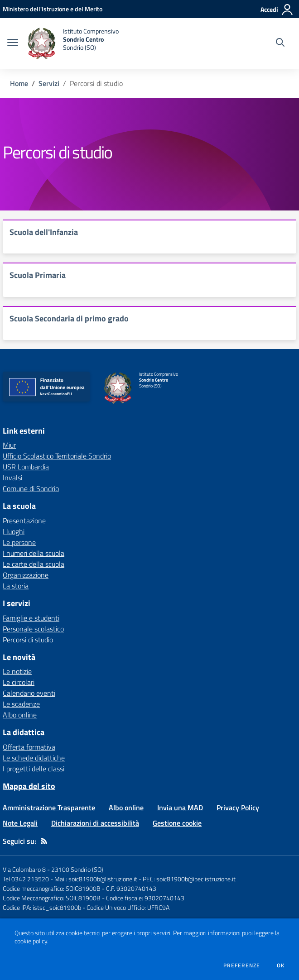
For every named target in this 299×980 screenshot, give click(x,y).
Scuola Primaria (38, 275)
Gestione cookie (177, 823)
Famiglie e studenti (31, 618)
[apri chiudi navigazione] (13, 43)
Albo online (20, 715)
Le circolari (19, 682)
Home (19, 83)
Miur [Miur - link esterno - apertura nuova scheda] (9, 445)
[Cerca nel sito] (280, 43)
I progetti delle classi (34, 769)
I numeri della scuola (34, 553)
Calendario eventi (29, 693)
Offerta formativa (29, 747)
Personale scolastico (33, 629)
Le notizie (17, 671)
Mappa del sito (29, 786)
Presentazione (24, 521)
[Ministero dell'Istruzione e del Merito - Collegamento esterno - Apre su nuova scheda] (53, 9)
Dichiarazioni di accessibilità (95, 823)
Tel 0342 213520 (26, 879)
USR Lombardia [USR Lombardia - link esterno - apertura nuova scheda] (26, 467)
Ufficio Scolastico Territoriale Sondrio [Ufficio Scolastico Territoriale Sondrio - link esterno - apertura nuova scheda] (57, 456)
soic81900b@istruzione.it (103, 879)
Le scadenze (21, 704)
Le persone (19, 542)
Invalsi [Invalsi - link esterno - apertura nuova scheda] (12, 478)
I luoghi (14, 531)
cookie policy (31, 941)
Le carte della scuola (34, 564)
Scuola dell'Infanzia (44, 232)
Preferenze (242, 966)
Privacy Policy (238, 808)
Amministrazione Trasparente (49, 808)
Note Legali (20, 823)
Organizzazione (26, 575)
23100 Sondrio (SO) (77, 869)
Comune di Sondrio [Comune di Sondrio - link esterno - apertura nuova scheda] (31, 488)
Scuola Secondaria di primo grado (69, 318)
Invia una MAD (180, 808)
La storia (16, 586)
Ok (281, 966)
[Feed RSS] (44, 841)
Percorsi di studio (28, 640)
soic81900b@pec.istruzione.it (196, 879)
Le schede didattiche (34, 758)
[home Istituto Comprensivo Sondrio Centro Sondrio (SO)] (73, 43)
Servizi (49, 83)
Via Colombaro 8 (24, 869)
